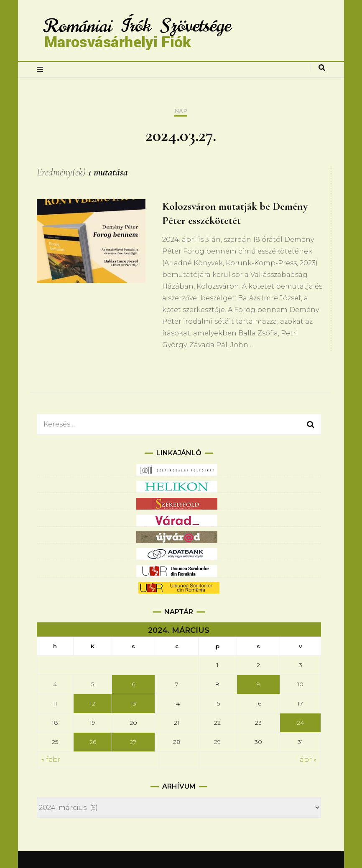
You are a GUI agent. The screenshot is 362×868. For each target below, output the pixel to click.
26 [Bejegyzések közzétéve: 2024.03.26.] (93, 742)
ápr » (308, 760)
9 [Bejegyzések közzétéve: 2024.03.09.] (258, 684)
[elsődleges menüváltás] (42, 70)
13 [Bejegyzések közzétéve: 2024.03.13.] (134, 703)
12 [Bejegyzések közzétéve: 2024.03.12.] (93, 703)
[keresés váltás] (322, 68)
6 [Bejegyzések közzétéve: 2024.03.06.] (133, 684)
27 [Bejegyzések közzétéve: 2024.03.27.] (133, 742)
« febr (51, 760)
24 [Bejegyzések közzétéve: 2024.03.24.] (300, 723)
